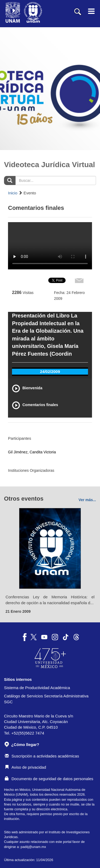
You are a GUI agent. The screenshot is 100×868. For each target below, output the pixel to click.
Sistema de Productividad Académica (37, 688)
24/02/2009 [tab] (50, 372)
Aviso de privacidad (25, 767)
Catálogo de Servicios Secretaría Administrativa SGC (46, 699)
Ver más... (87, 500)
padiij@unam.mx (33, 847)
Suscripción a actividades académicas (42, 756)
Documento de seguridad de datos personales (49, 779)
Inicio (13, 193)
